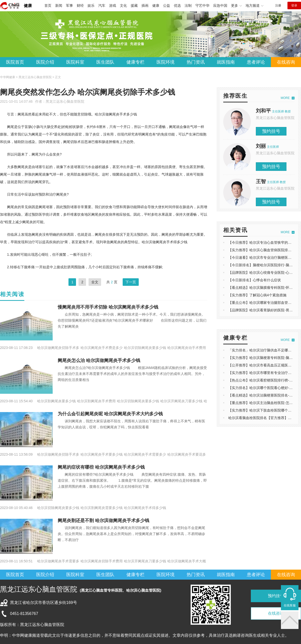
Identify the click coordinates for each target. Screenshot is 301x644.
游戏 (113, 6)
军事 (69, 6)
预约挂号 (271, 131)
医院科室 (75, 62)
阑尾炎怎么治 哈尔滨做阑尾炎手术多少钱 (99, 360)
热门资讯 (196, 62)
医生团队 (105, 62)
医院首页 (15, 62)
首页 (48, 6)
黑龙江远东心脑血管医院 (65, 101)
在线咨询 (286, 62)
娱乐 (91, 6)
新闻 (59, 6)
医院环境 (166, 62)
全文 (95, 282)
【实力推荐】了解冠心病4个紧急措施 (257, 295)
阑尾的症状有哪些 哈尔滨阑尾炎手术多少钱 (101, 467)
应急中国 (220, 6)
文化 (123, 6)
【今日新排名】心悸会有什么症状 (255, 280)
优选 (177, 6)
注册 (278, 6)
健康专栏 (135, 62)
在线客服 (290, 605)
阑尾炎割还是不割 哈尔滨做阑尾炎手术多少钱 (103, 521)
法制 (188, 6)
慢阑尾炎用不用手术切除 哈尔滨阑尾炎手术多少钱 (108, 307)
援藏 (134, 6)
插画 (145, 6)
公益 (167, 6)
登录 (294, 6)
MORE (285, 98)
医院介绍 (45, 62)
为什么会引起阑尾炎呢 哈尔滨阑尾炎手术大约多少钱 (110, 414)
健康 (28, 6)
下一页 (131, 282)
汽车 (102, 6)
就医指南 (226, 62)
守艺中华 (202, 6)
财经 (80, 6)
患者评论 (256, 62)
